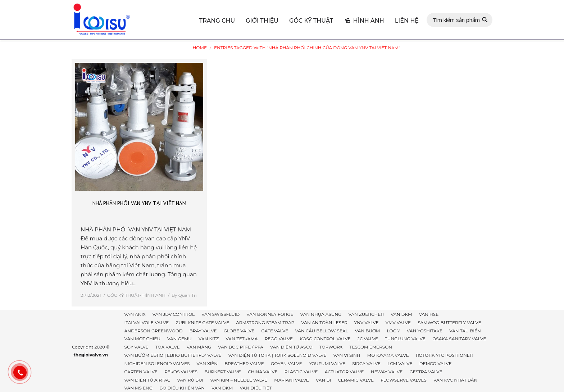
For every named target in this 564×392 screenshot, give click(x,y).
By (184, 295)
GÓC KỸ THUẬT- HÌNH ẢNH (136, 295)
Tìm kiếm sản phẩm (456, 20)
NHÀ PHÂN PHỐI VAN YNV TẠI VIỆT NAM (139, 203)
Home (200, 48)
